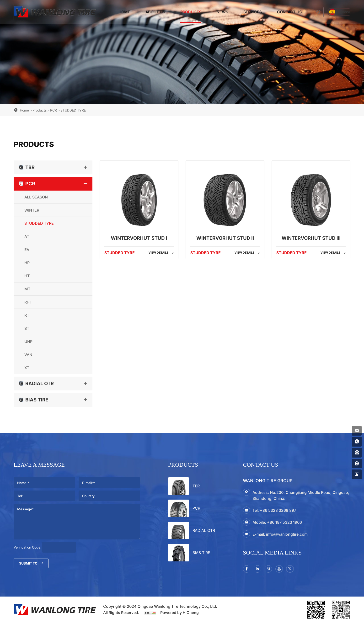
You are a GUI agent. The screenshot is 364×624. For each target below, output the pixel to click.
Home (115, 12)
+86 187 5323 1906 (284, 522)
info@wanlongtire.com (287, 534)
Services (244, 12)
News (213, 12)
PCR (54, 110)
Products (182, 12)
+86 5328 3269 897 (278, 510)
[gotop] (356, 474)
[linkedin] (259, 570)
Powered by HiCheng (179, 614)
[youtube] (283, 570)
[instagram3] (271, 570)
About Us (146, 12)
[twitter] (295, 570)
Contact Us (280, 12)
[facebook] (247, 570)
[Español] (335, 12)
